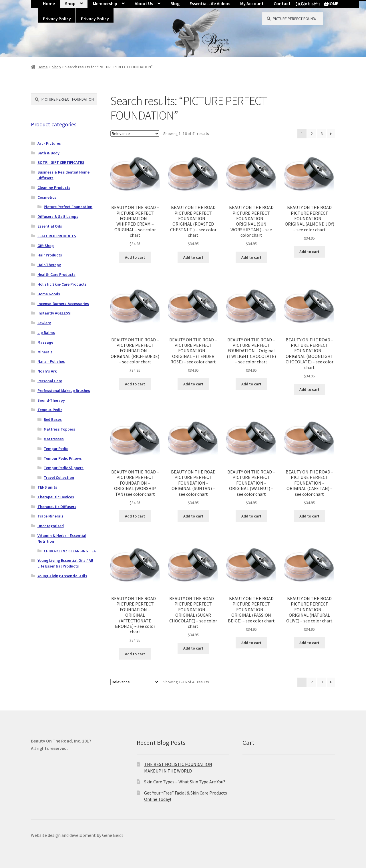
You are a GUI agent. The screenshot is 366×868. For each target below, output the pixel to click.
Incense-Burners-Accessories (63, 304)
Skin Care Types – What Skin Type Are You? (185, 782)
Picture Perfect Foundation (68, 207)
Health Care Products (56, 274)
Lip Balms (46, 333)
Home (43, 67)
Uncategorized (51, 526)
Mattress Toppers (59, 429)
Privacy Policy (57, 19)
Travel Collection (59, 477)
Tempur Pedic (56, 449)
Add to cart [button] (135, 257)
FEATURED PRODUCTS (57, 236)
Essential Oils (50, 226)
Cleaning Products (54, 188)
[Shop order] (135, 134)
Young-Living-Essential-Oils (62, 576)
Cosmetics (47, 197)
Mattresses (54, 439)
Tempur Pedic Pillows (63, 458)
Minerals (45, 352)
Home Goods (49, 294)
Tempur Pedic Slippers (64, 468)
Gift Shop (46, 246)
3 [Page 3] (322, 134)
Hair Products (50, 255)
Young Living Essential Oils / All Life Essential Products (65, 563)
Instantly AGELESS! (54, 313)
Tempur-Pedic (50, 410)
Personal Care (50, 381)
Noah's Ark (47, 371)
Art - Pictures (49, 143)
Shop (56, 67)
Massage (45, 342)
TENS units (47, 487)
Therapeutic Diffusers (57, 507)
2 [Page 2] (312, 134)
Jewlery (44, 323)
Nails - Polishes (51, 361)
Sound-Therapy (51, 400)
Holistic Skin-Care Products (62, 284)
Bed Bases (53, 419)
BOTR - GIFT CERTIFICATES (61, 162)
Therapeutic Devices (56, 497)
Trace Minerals (50, 516)
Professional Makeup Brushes (64, 391)
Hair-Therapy (49, 265)
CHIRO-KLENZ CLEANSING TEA (70, 551)
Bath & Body (48, 153)
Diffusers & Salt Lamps (58, 216)
